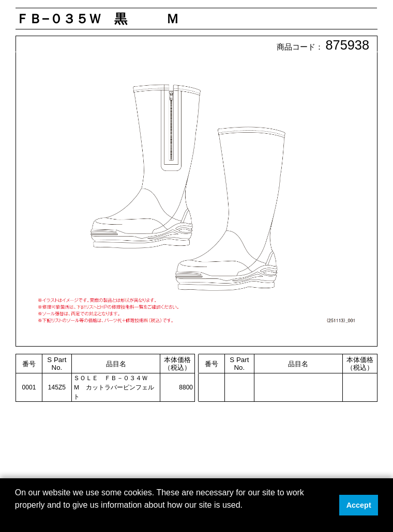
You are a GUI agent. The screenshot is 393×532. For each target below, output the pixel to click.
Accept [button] (359, 505)
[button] (17, 519)
